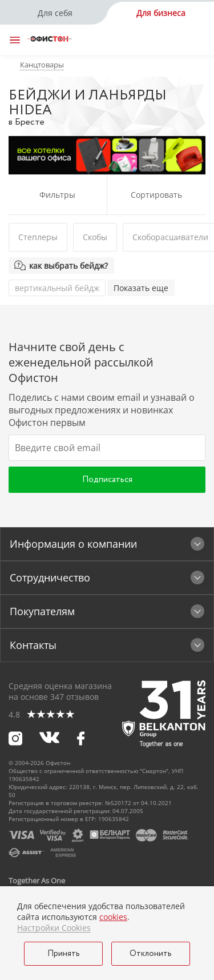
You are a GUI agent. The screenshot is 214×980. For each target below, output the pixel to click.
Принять (64, 954)
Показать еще (141, 288)
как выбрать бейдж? (68, 266)
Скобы (95, 237)
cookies (113, 917)
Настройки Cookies (54, 928)
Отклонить (151, 954)
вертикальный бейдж (57, 288)
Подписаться (107, 480)
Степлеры (38, 237)
